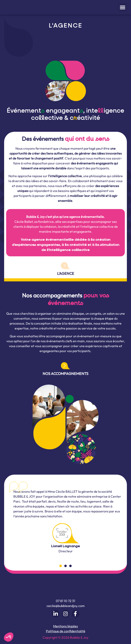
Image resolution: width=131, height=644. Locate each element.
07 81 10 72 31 (65, 601)
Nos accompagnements (65, 374)
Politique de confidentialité (66, 631)
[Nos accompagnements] (65, 366)
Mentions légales (65, 626)
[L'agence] (65, 266)
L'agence (66, 273)
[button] (123, 7)
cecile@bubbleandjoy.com (66, 606)
